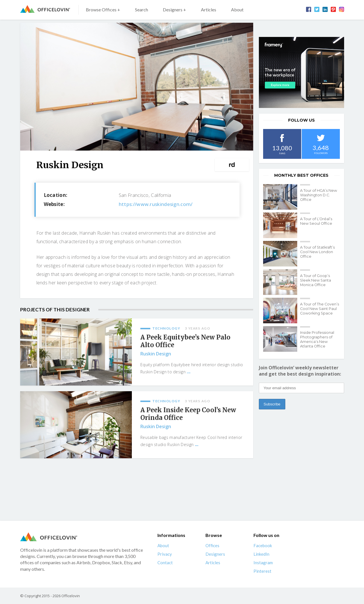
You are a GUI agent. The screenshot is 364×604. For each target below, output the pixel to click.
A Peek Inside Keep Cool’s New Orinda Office (188, 414)
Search (142, 10)
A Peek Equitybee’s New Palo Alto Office (185, 341)
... (189, 372)
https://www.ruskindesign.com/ (156, 204)
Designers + (174, 10)
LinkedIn (261, 554)
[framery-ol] (301, 72)
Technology (166, 328)
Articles (209, 10)
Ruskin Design (156, 354)
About (237, 10)
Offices (212, 545)
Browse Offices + (103, 10)
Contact (165, 563)
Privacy (165, 554)
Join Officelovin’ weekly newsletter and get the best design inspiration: (300, 371)
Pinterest (262, 571)
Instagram (263, 563)
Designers (215, 554)
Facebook (263, 545)
